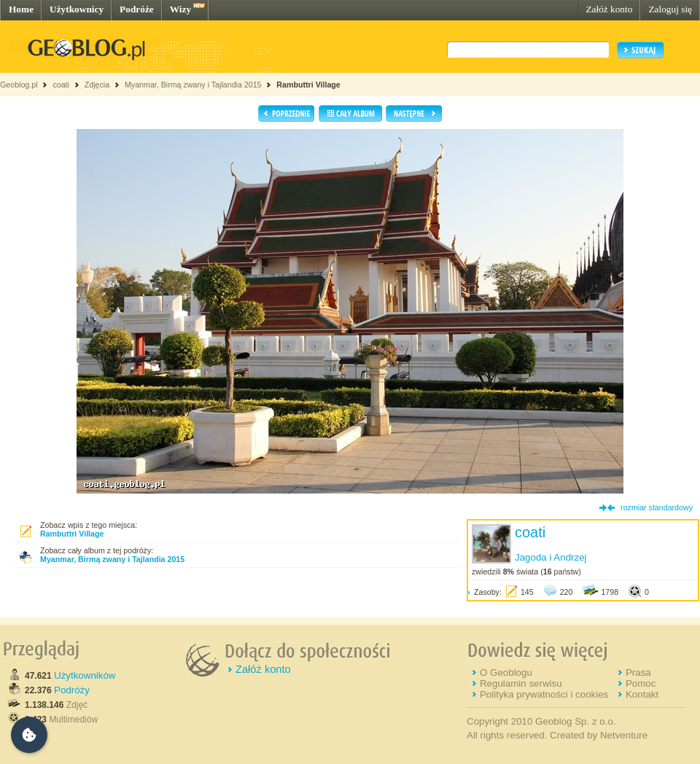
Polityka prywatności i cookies (544, 694)
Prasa (638, 673)
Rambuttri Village (308, 85)
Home (21, 9)
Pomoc (641, 683)
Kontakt (642, 694)
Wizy (180, 9)
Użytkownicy (77, 9)
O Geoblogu (506, 673)
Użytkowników (85, 675)
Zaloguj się (670, 9)
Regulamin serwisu (521, 683)
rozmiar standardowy (657, 507)
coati (61, 85)
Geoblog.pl (19, 85)
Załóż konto (609, 9)
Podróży (72, 690)
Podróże (137, 9)
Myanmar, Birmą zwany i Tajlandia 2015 (193, 85)
